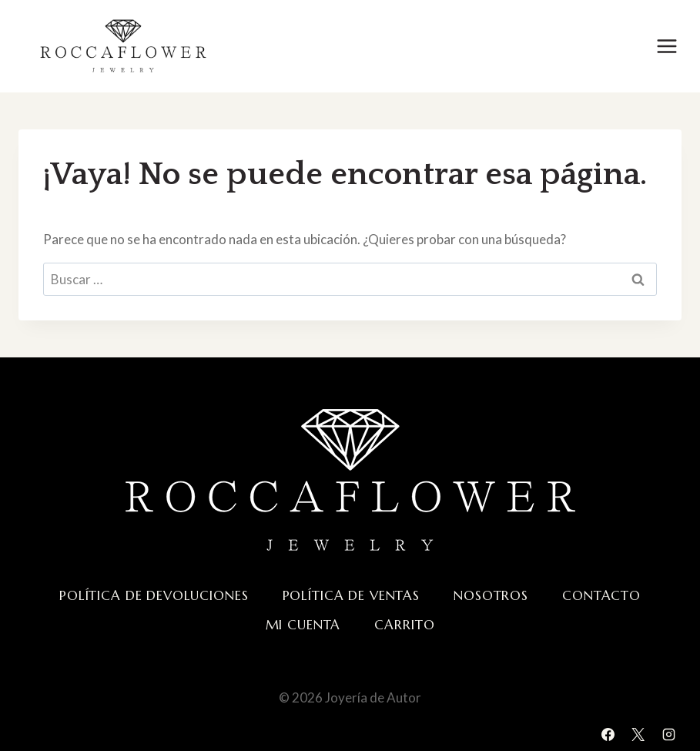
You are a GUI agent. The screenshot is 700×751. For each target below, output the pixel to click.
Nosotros (491, 595)
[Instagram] (668, 734)
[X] (638, 734)
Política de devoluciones (154, 595)
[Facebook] (608, 734)
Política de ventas (351, 595)
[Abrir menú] (667, 46)
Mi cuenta (303, 625)
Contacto (601, 595)
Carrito (404, 625)
